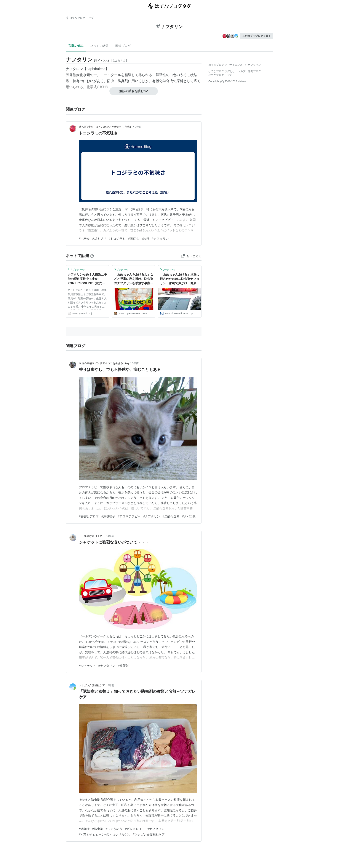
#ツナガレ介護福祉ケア (149, 834)
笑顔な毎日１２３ (92, 536)
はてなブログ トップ (80, 18)
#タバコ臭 (189, 516)
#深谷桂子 (108, 516)
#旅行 (145, 239)
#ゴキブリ (99, 239)
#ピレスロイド (135, 829)
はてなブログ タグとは (222, 71)
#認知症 (84, 829)
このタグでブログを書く (257, 36)
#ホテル (84, 239)
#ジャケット (87, 666)
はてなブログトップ (220, 75)
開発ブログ (254, 71)
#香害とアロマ (89, 516)
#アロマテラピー (129, 516)
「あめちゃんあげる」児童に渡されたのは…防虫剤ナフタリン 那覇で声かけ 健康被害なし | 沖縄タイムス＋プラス (180, 279)
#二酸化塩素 (171, 516)
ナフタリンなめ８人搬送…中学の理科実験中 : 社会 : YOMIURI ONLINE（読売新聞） (87, 279)
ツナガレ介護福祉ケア (92, 685)
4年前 (111, 536)
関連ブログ (123, 46)
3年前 (138, 127)
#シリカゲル (122, 834)
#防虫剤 (98, 829)
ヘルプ (241, 71)
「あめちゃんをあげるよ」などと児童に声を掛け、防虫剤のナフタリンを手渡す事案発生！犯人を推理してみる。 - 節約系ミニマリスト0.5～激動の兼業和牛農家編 (134, 279)
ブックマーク (77, 269)
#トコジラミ (117, 239)
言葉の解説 (76, 46)
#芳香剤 (123, 666)
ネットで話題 (99, 46)
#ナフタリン (160, 239)
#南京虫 (133, 239)
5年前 (111, 685)
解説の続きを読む (134, 91)
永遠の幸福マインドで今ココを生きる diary (104, 363)
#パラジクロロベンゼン (95, 834)
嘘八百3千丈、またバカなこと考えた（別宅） (106, 127)
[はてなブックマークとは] (92, 256)
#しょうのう (114, 829)
